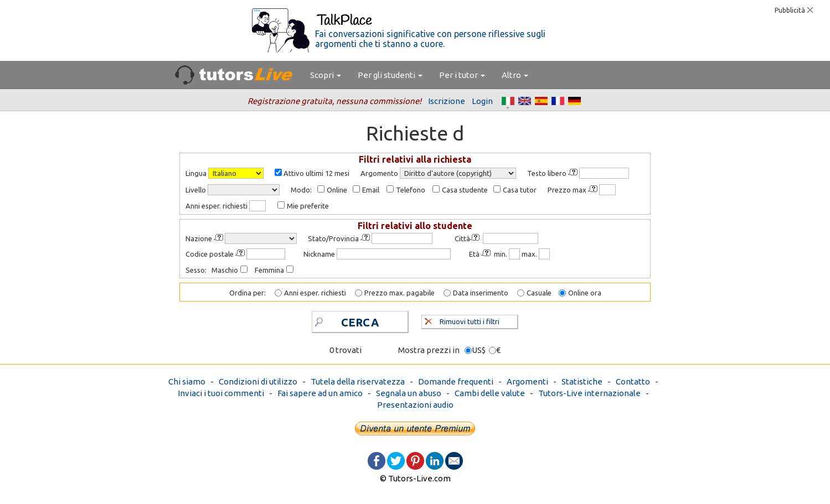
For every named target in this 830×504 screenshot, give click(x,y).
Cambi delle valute (490, 393)
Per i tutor (462, 75)
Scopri (326, 75)
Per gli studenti (390, 75)
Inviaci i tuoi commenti (221, 393)
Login (482, 101)
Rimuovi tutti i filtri (462, 320)
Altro (515, 75)
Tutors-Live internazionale (589, 393)
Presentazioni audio (415, 405)
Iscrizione (447, 101)
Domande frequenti (456, 381)
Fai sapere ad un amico (320, 393)
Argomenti (527, 381)
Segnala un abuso (409, 393)
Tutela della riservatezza (358, 381)
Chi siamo (187, 381)
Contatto (633, 381)
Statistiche (582, 381)
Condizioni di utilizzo (258, 381)
